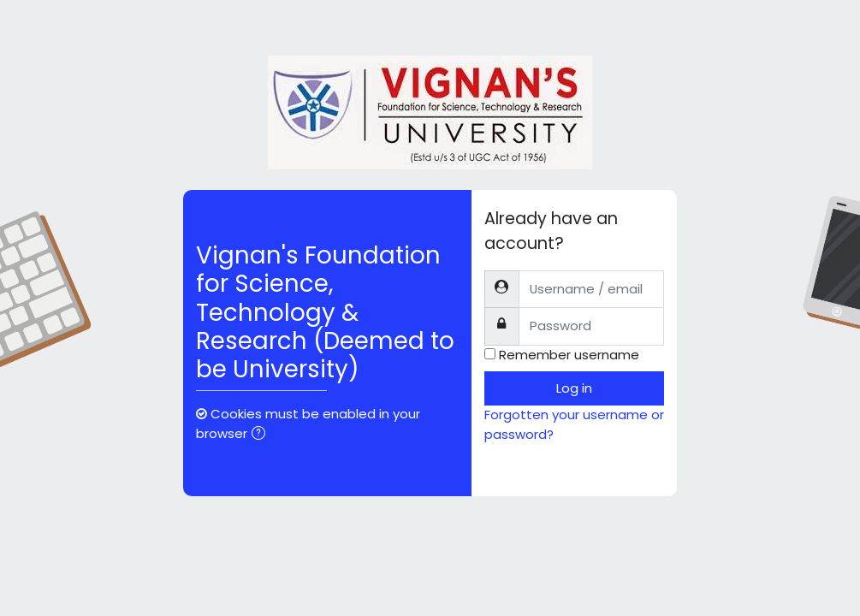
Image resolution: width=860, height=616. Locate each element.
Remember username (569, 355)
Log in (574, 388)
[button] (262, 435)
